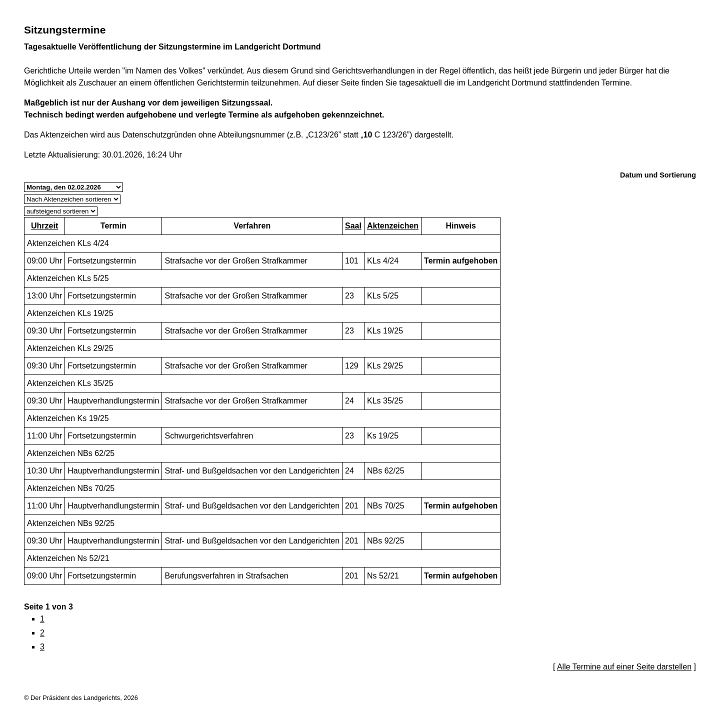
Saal (353, 226)
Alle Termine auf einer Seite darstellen (624, 667)
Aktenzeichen (393, 226)
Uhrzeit (44, 226)
